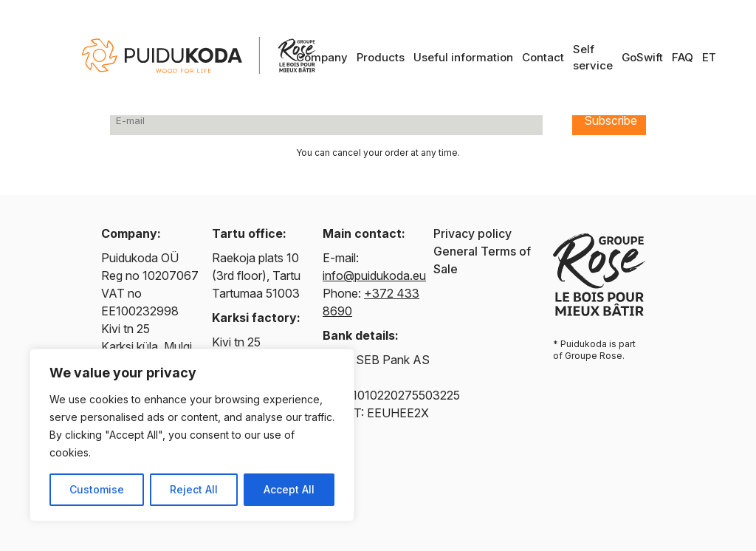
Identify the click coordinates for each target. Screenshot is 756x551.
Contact (543, 57)
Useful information (463, 57)
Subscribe (611, 120)
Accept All (289, 489)
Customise (97, 489)
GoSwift (642, 57)
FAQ (683, 57)
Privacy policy (472, 233)
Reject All (194, 489)
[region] (192, 435)
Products (381, 57)
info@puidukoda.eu (374, 275)
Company (322, 57)
